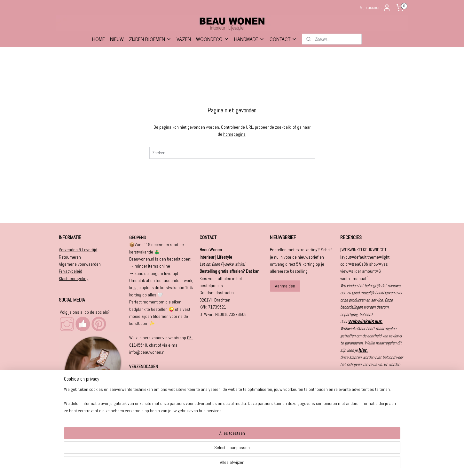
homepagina (234, 134)
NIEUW (117, 39)
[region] (190, 454)
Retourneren (70, 257)
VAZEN (184, 39)
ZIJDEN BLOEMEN (150, 39)
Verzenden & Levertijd (78, 250)
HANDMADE (249, 39)
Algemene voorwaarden (80, 264)
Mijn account (375, 8)
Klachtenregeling (74, 278)
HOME (98, 39)
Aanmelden (285, 286)
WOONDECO (212, 39)
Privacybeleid (71, 271)
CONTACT (283, 39)
